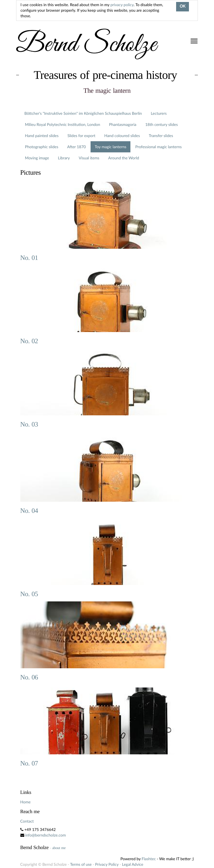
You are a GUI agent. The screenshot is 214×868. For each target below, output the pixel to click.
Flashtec (149, 859)
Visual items (89, 158)
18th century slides (161, 124)
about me (59, 848)
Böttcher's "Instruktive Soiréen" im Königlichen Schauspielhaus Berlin (83, 113)
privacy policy (122, 5)
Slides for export (81, 136)
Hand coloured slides (122, 136)
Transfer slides (161, 136)
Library (64, 158)
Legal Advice (133, 864)
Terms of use (81, 864)
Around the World (124, 158)
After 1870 (76, 147)
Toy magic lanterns (110, 147)
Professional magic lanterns (158, 147)
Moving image (37, 158)
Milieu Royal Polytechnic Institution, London (63, 124)
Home (25, 802)
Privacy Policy (107, 864)
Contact (27, 821)
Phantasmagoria (123, 124)
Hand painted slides (42, 136)
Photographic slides (42, 147)
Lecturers (159, 113)
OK (183, 7)
